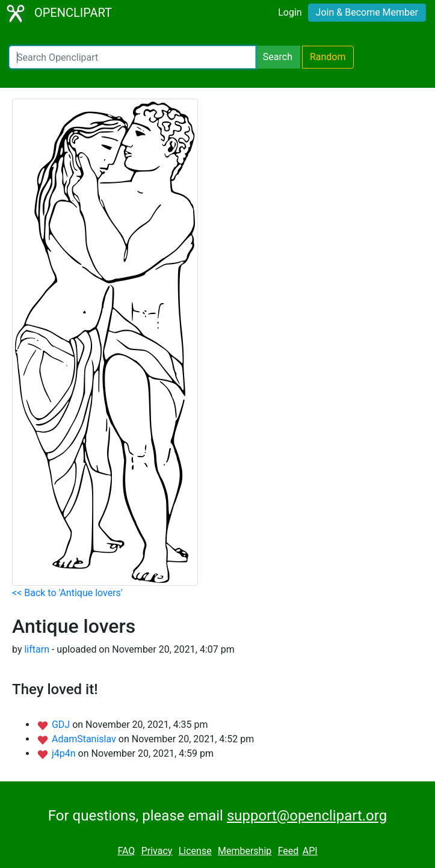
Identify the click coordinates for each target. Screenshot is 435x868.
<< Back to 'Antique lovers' (67, 593)
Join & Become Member (367, 12)
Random (328, 57)
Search (278, 57)
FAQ (126, 851)
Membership (245, 851)
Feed (288, 851)
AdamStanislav (85, 739)
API (310, 851)
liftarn (37, 649)
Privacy (157, 851)
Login (290, 12)
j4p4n (65, 753)
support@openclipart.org (307, 816)
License (195, 851)
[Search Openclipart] (132, 57)
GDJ (62, 725)
